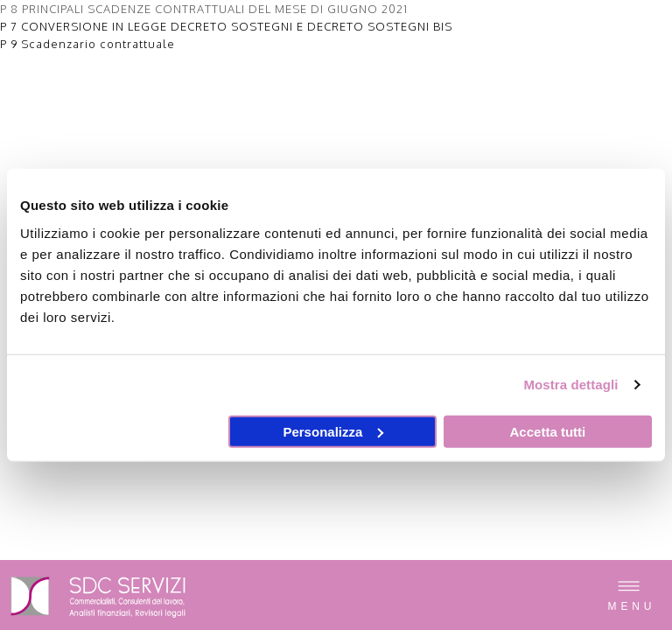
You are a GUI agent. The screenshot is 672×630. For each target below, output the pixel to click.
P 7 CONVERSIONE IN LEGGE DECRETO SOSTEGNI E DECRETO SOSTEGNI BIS (226, 26)
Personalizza (333, 431)
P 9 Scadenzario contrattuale (87, 44)
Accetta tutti (548, 431)
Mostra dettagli (570, 385)
